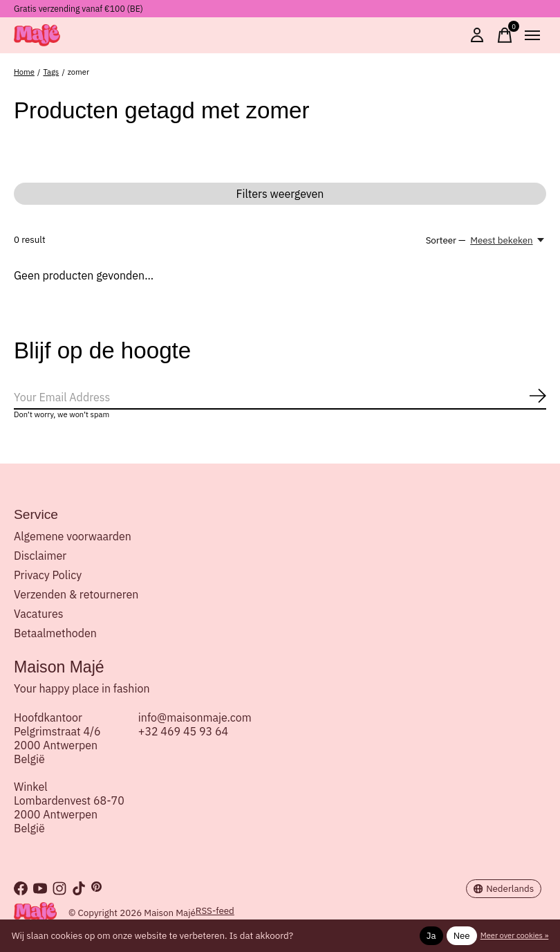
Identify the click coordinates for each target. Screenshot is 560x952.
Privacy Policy (48, 575)
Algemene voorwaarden (73, 536)
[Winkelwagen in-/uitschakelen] (505, 35)
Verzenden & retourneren (76, 594)
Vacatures (38, 614)
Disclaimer (40, 556)
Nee (462, 935)
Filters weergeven (280, 194)
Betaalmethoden (55, 633)
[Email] (280, 398)
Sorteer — (446, 240)
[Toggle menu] (532, 35)
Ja (431, 935)
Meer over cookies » (515, 935)
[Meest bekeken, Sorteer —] (508, 240)
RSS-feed (215, 910)
